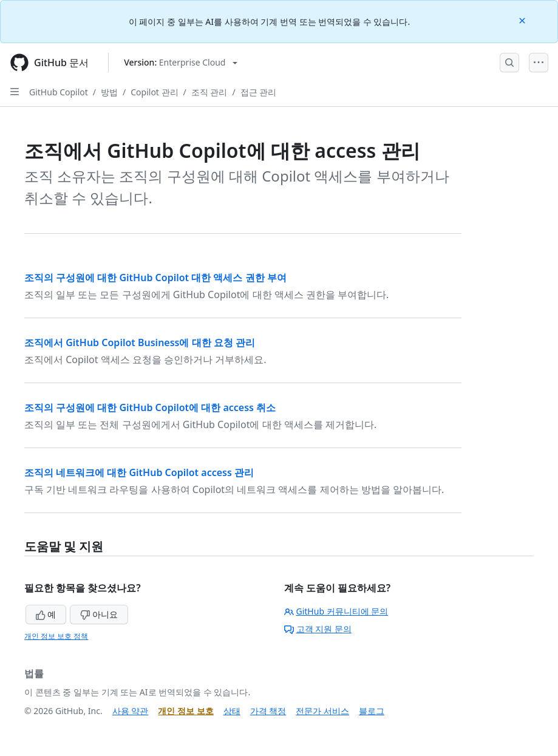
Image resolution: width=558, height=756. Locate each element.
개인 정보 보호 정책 (56, 636)
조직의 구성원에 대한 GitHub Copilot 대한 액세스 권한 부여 (155, 278)
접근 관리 (259, 92)
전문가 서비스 (322, 711)
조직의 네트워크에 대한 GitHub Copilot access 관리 (139, 472)
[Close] (523, 20)
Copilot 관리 (154, 92)
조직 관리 (209, 92)
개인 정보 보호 (185, 711)
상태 (232, 711)
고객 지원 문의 (318, 629)
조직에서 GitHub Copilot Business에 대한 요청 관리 (140, 342)
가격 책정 (268, 711)
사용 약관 (131, 711)
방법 (109, 92)
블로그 (372, 711)
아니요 (99, 614)
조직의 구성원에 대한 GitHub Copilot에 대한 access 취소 (150, 407)
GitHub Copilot (59, 92)
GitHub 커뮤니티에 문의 (336, 611)
